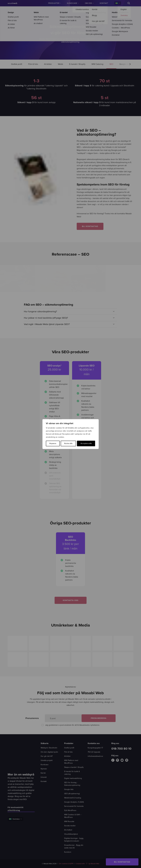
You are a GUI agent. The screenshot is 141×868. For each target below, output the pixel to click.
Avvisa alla (68, 443)
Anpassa (53, 443)
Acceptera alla (86, 443)
